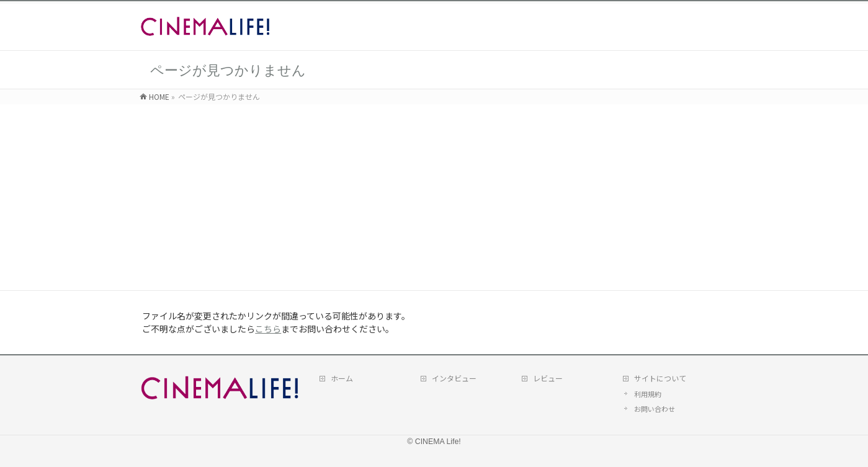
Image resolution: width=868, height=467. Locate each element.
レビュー (548, 378)
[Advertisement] (434, 197)
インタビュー (454, 378)
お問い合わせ (655, 409)
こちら (268, 329)
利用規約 (648, 394)
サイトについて (660, 378)
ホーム (342, 378)
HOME (159, 96)
